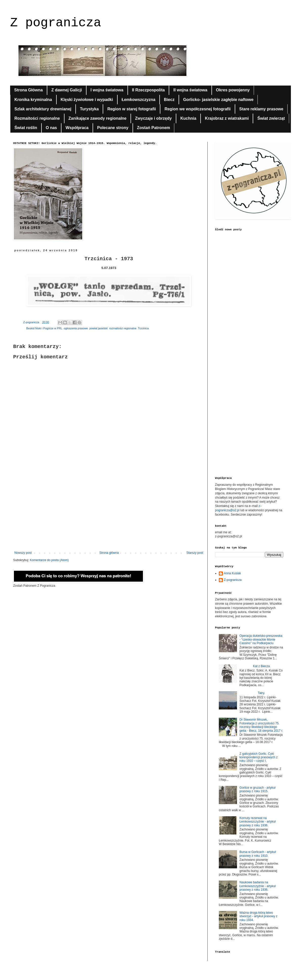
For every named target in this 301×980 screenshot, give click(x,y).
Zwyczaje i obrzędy (153, 118)
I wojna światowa (107, 90)
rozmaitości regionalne (123, 328)
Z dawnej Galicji (67, 90)
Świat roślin (26, 128)
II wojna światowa (190, 90)
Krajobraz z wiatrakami (227, 118)
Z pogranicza (56, 23)
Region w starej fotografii (132, 109)
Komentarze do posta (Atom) (49, 560)
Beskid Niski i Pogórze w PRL (44, 328)
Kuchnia (188, 118)
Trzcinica (143, 328)
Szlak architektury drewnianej (43, 109)
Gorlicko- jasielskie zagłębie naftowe (218, 100)
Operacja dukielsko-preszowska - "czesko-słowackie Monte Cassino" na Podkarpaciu (261, 639)
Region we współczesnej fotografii (197, 109)
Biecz (169, 100)
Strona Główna (28, 90)
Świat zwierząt (271, 118)
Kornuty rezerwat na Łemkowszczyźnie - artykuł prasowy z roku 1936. (258, 822)
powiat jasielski (98, 328)
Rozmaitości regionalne (37, 118)
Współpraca (77, 128)
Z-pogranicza (233, 580)
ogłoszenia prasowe (76, 328)
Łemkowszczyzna (138, 100)
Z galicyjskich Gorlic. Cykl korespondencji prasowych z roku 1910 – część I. (259, 757)
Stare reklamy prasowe (261, 109)
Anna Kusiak (232, 573)
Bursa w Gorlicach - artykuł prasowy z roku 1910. (258, 854)
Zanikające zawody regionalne (98, 118)
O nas (51, 128)
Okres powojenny (233, 90)
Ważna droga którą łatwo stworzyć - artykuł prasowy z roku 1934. (259, 916)
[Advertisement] (109, 509)
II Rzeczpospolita (148, 90)
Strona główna (109, 553)
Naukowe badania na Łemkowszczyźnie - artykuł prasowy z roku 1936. (258, 886)
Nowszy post (23, 553)
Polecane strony (113, 128)
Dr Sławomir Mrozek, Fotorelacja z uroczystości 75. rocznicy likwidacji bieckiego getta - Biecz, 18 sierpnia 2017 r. (261, 725)
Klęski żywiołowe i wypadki (87, 100)
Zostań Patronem (154, 128)
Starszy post (195, 553)
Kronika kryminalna (33, 100)
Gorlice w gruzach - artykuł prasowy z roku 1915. (257, 789)
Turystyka (89, 109)
